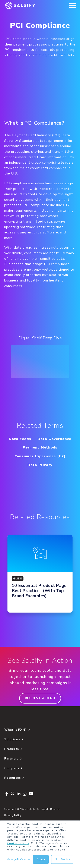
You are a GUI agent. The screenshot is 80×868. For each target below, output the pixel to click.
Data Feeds (20, 439)
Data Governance (54, 439)
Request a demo (40, 698)
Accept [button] (41, 859)
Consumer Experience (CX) (40, 456)
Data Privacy (40, 465)
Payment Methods (40, 447)
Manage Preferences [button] (19, 859)
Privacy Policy (13, 816)
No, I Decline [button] (62, 859)
